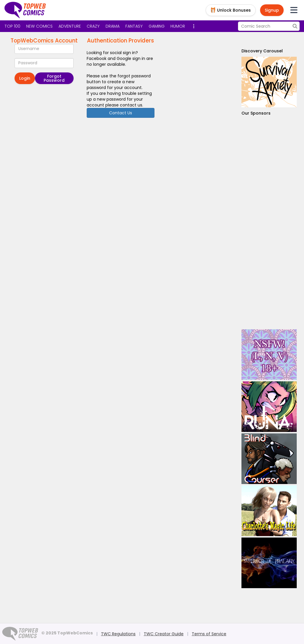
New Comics (39, 26)
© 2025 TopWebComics (67, 633)
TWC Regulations (118, 634)
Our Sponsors (256, 113)
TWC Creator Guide (164, 634)
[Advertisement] (269, 223)
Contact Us (121, 113)
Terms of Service (209, 634)
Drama (113, 26)
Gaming (157, 26)
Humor (178, 26)
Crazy (93, 26)
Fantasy (134, 26)
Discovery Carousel (262, 51)
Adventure (70, 26)
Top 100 (12, 26)
